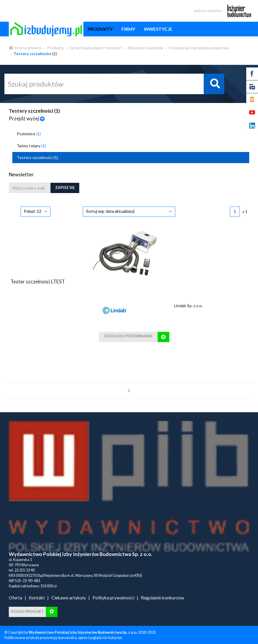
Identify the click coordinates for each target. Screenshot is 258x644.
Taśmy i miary (31, 146)
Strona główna (25, 48)
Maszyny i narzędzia (146, 48)
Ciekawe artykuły (69, 598)
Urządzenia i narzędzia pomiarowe (199, 48)
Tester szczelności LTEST (38, 282)
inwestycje (158, 29)
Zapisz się (65, 188)
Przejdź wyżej (27, 118)
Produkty (55, 48)
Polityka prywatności (113, 598)
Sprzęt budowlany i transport (96, 48)
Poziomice (29, 134)
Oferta (16, 598)
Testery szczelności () (34, 111)
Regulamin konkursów (163, 598)
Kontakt (37, 598)
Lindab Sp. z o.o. (188, 306)
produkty (100, 29)
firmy (128, 29)
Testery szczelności (37, 157)
